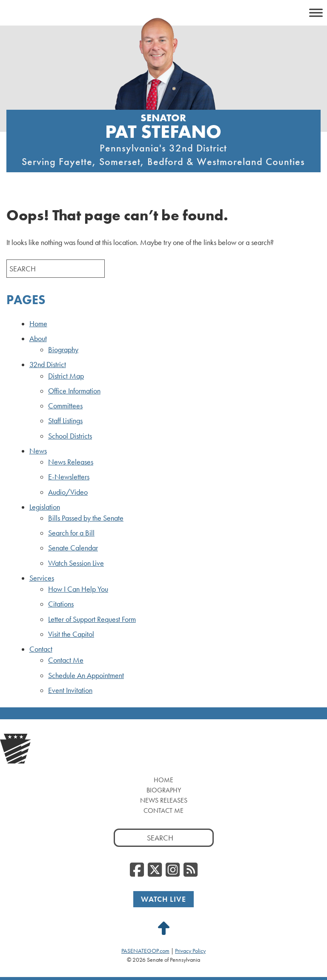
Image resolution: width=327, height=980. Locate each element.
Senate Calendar (73, 548)
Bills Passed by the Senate (86, 518)
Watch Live (163, 899)
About (38, 339)
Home (38, 324)
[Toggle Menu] (316, 13)
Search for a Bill (71, 533)
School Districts (70, 436)
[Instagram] (173, 870)
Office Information (74, 391)
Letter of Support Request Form (92, 619)
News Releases (71, 462)
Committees (65, 406)
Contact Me (66, 660)
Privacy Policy (190, 951)
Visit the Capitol (71, 634)
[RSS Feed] (191, 870)
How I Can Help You (78, 589)
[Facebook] (137, 870)
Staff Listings (65, 421)
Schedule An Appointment (86, 675)
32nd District (48, 365)
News (38, 451)
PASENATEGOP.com (145, 951)
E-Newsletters (69, 477)
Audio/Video (68, 492)
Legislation (45, 507)
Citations (61, 604)
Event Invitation (70, 690)
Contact (41, 649)
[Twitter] (155, 870)
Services (42, 578)
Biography (63, 350)
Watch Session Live (76, 563)
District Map (66, 376)
